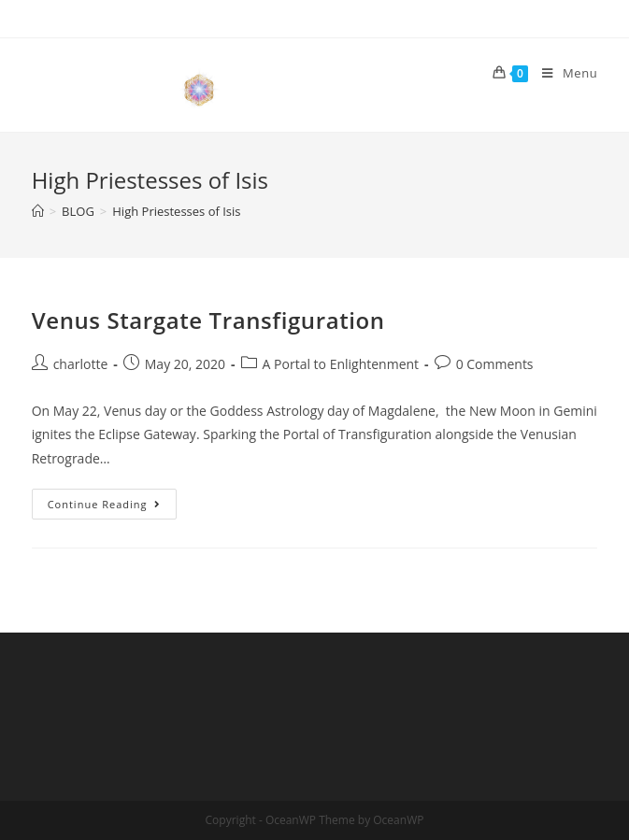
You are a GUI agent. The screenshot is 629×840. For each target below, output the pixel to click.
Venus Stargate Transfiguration (208, 320)
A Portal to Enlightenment (341, 364)
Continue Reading (113, 507)
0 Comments (495, 364)
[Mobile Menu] (563, 73)
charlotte (81, 364)
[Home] (38, 211)
